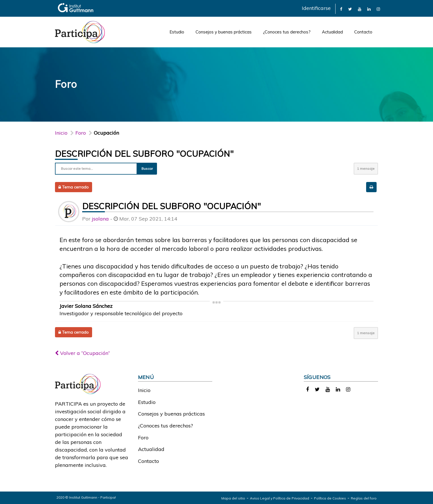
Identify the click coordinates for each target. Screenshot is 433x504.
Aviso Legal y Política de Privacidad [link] (280, 498)
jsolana (100, 219)
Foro (143, 438)
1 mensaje (366, 169)
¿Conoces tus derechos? (287, 32)
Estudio (177, 32)
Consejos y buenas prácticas (224, 32)
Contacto (363, 32)
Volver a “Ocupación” (82, 353)
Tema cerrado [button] (74, 187)
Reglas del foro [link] (364, 498)
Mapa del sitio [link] (233, 498)
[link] (341, 9)
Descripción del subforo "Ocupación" (144, 154)
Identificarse (316, 8)
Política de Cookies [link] (330, 498)
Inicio (61, 133)
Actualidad (332, 32)
